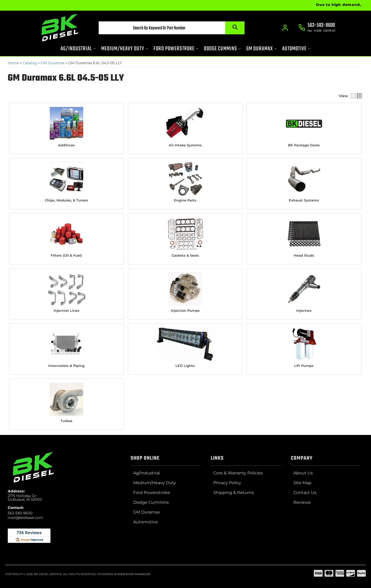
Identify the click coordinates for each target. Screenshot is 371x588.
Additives (66, 145)
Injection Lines (66, 310)
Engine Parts (185, 200)
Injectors (304, 310)
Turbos (66, 421)
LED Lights (185, 365)
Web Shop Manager (134, 574)
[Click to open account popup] (285, 28)
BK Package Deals (304, 145)
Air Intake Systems (185, 145)
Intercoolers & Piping (66, 365)
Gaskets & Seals (185, 255)
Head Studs (304, 255)
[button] (167, 29)
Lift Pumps (304, 365)
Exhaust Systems (304, 200)
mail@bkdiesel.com (25, 517)
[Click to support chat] (317, 29)
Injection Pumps (185, 310)
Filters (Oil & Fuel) (66, 255)
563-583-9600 (20, 513)
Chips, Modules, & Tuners (66, 200)
